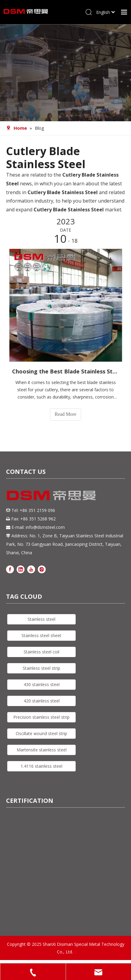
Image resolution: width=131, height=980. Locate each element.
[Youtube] (31, 569)
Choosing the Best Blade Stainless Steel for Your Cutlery (65, 371)
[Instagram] (42, 569)
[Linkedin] (21, 569)
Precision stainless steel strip (41, 717)
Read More (66, 414)
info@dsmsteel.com (45, 527)
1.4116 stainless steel (41, 766)
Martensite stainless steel (42, 750)
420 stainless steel (42, 701)
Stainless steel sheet (41, 635)
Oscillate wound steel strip (41, 733)
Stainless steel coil (41, 652)
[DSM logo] (51, 495)
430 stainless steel (42, 684)
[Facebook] (10, 569)
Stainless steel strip (41, 668)
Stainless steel (41, 619)
